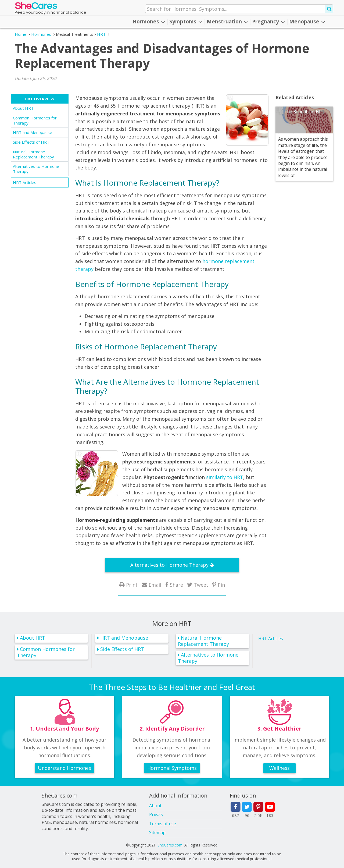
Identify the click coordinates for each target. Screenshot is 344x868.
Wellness (279, 768)
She (36, 7)
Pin (221, 585)
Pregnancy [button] (268, 22)
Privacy (156, 814)
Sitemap (157, 832)
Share (176, 585)
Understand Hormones (64, 768)
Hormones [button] (149, 22)
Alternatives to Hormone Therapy (36, 169)
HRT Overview (40, 99)
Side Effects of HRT (31, 142)
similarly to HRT (225, 477)
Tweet (201, 585)
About (155, 806)
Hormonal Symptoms (172, 768)
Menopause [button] (307, 22)
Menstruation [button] (227, 22)
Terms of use (163, 824)
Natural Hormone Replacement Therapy (33, 154)
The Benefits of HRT (304, 112)
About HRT (23, 108)
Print (132, 585)
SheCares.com (170, 845)
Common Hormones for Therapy (35, 120)
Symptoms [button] (186, 22)
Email (155, 585)
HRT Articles (25, 182)
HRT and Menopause (33, 132)
